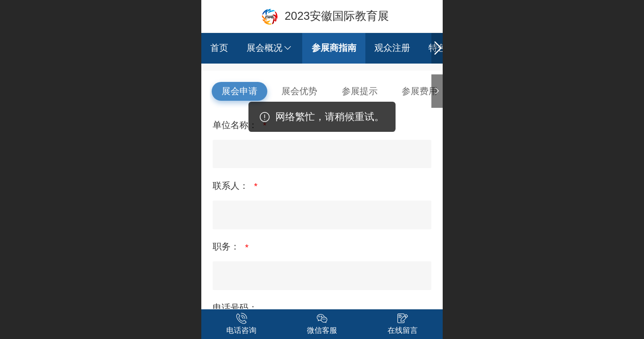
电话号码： (235, 308)
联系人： (232, 186)
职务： (227, 246)
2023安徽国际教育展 (337, 16)
